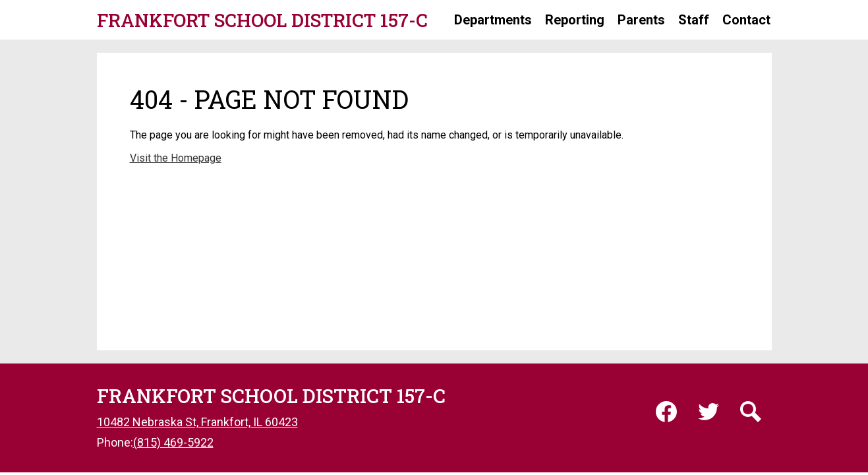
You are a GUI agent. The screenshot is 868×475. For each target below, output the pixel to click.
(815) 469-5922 (173, 442)
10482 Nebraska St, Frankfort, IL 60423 (197, 422)
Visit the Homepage (176, 158)
